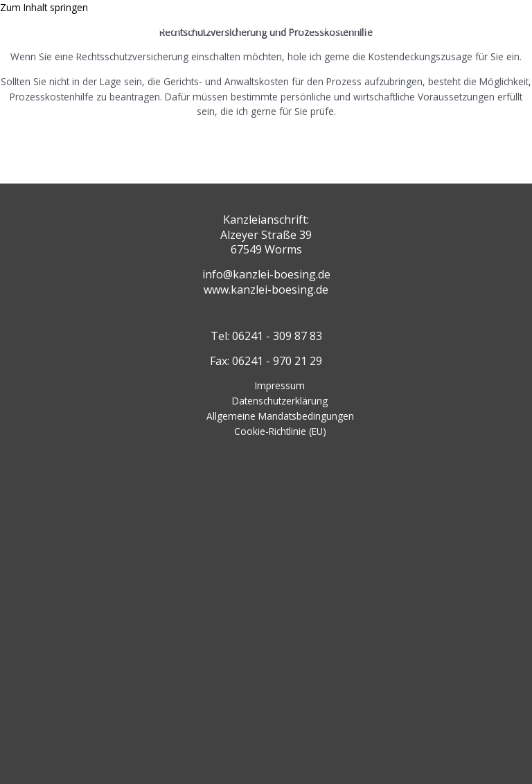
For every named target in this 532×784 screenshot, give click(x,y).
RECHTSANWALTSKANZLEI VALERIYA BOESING (248, 22)
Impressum (280, 385)
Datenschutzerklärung (280, 401)
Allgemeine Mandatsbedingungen (280, 416)
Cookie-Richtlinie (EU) (280, 431)
